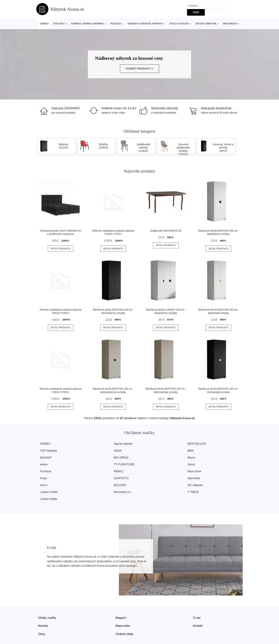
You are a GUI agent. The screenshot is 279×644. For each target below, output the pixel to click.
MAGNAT (153, 451)
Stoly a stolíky (179, 24)
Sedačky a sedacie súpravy (145, 24)
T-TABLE (205, 477)
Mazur (45, 457)
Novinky (43, 611)
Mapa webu (123, 611)
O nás (197, 603)
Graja (203, 464)
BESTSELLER (156, 444)
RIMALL (99, 464)
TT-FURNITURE (157, 457)
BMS (97, 451)
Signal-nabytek (103, 444)
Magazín (121, 603)
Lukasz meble (103, 477)
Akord (203, 457)
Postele (116, 24)
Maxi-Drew (153, 464)
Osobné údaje (124, 619)
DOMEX (46, 444)
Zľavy (42, 619)
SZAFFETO (48, 471)
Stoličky (59, 24)
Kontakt (198, 611)
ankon (98, 457)
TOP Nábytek (208, 444)
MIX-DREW (207, 451)
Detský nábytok (206, 24)
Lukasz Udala (49, 484)
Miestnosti (230, 24)
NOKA (45, 451)
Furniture (46, 464)
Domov (44, 24)
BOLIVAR (206, 471)
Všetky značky (47, 603)
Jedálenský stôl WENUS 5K (166, 231)
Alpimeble (100, 471)
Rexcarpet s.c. (156, 477)
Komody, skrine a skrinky (87, 24)
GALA (150, 471)
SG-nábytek (48, 477)
